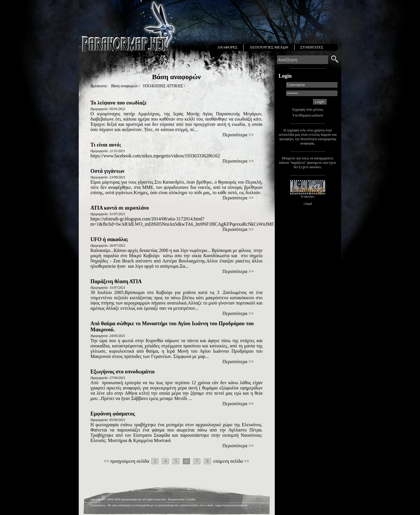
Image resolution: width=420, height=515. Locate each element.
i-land (308, 204)
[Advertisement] (176, 474)
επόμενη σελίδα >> (231, 461)
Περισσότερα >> (238, 135)
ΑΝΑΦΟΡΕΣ (227, 47)
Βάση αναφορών (124, 86)
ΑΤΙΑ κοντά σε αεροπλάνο (120, 208)
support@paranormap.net (231, 505)
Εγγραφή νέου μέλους (308, 109)
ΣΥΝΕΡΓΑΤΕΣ (312, 47)
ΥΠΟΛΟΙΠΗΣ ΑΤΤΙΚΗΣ (163, 86)
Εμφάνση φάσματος (113, 414)
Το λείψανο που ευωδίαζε (119, 103)
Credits (191, 499)
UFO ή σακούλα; (109, 239)
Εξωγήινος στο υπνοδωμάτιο (123, 372)
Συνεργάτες (98, 505)
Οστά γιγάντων (107, 171)
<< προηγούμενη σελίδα (127, 461)
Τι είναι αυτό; (106, 145)
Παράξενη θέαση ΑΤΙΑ (116, 281)
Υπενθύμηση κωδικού (308, 115)
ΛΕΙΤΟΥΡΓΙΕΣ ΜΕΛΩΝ (269, 47)
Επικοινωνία (176, 499)
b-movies (308, 196)
